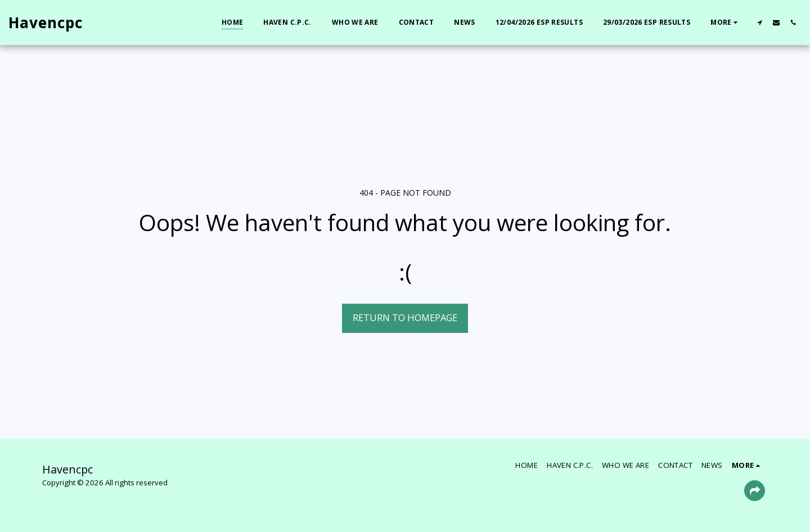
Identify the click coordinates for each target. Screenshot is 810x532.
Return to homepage (405, 317)
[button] (759, 22)
